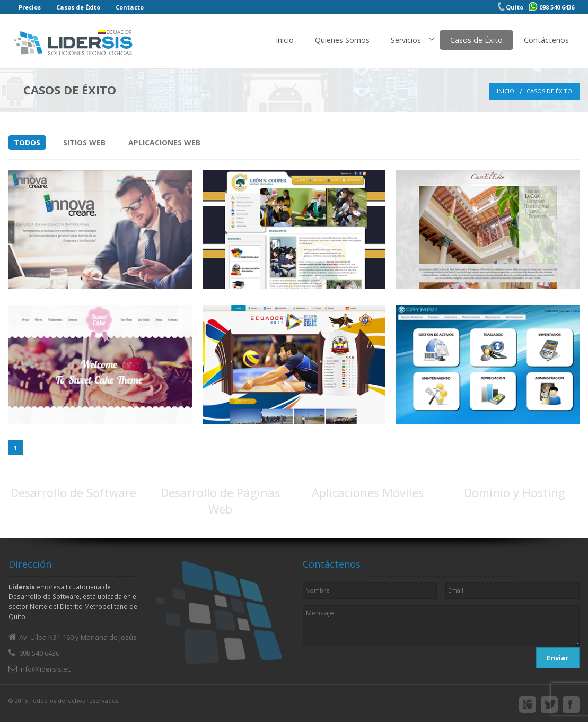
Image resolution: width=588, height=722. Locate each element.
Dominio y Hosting (515, 493)
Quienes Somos (342, 40)
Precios (30, 7)
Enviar (558, 658)
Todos (27, 142)
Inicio (285, 40)
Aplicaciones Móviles (368, 493)
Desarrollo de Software (73, 493)
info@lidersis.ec (45, 669)
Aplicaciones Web (164, 142)
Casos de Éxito (78, 7)
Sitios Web (84, 142)
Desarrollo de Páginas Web (220, 501)
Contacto (130, 7)
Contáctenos (546, 40)
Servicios (406, 40)
